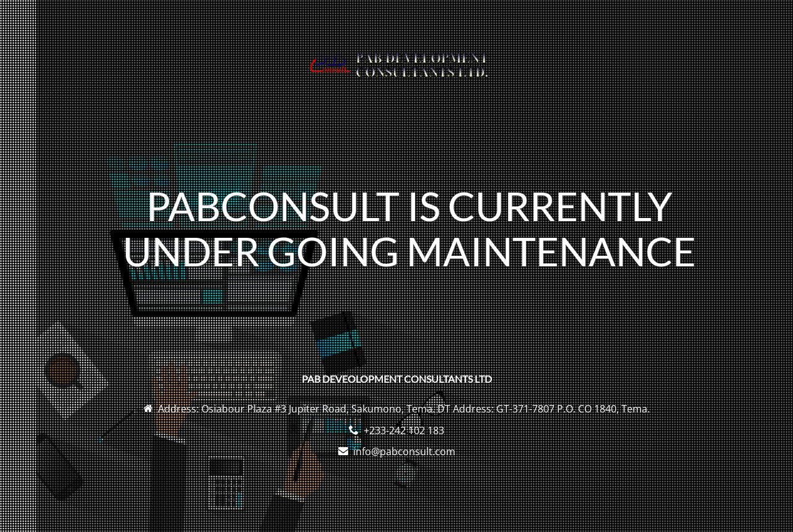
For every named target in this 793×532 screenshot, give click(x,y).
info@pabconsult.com (404, 451)
